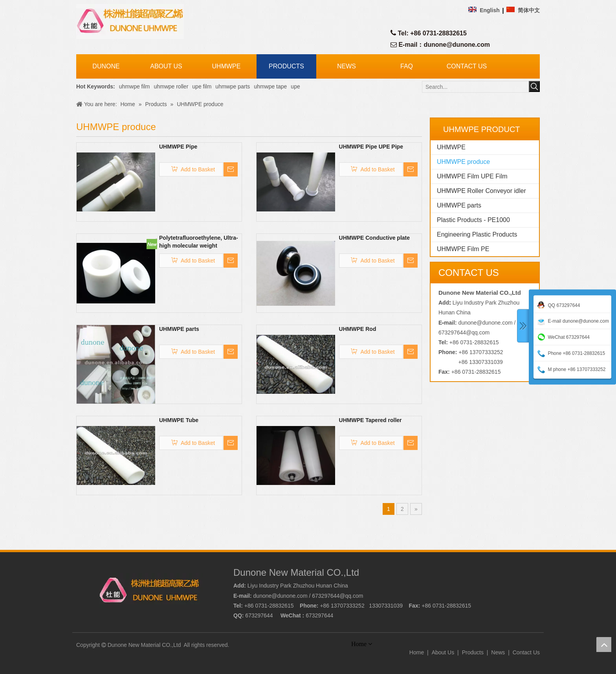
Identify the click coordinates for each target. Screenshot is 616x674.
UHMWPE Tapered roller (370, 420)
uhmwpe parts (233, 86)
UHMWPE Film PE (463, 249)
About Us (443, 652)
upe (295, 86)
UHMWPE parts (179, 329)
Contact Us (526, 652)
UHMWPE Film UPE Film (472, 176)
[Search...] (476, 87)
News (498, 652)
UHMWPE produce (463, 162)
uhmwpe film (135, 86)
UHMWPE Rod (358, 329)
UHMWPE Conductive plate (374, 238)
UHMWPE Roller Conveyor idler (481, 191)
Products (473, 652)
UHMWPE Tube (179, 420)
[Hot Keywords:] (534, 86)
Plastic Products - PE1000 (473, 220)
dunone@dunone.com (456, 45)
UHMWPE (451, 147)
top (604, 645)
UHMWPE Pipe (178, 147)
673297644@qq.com (464, 332)
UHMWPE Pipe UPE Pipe (371, 147)
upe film (202, 86)
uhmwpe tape (270, 86)
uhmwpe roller (171, 86)
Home (417, 652)
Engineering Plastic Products (477, 234)
